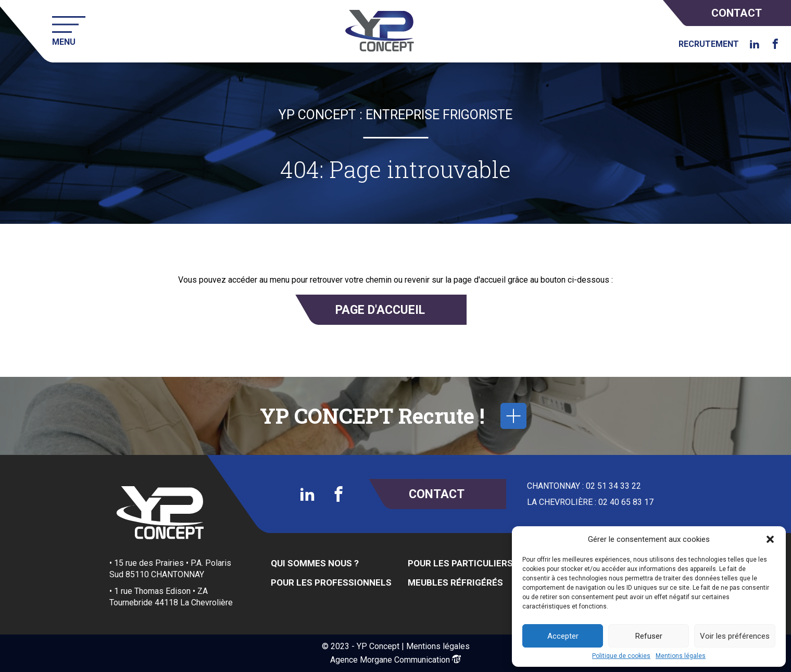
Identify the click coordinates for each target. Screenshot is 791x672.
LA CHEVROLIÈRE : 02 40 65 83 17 (590, 502)
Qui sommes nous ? (315, 563)
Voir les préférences (735, 636)
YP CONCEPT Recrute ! (393, 416)
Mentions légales (681, 656)
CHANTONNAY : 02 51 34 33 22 (584, 486)
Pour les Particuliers (460, 563)
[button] (770, 539)
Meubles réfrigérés (455, 582)
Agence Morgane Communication (390, 660)
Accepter (563, 636)
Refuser (649, 636)
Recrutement (709, 44)
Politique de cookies (621, 656)
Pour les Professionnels (331, 582)
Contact (737, 13)
